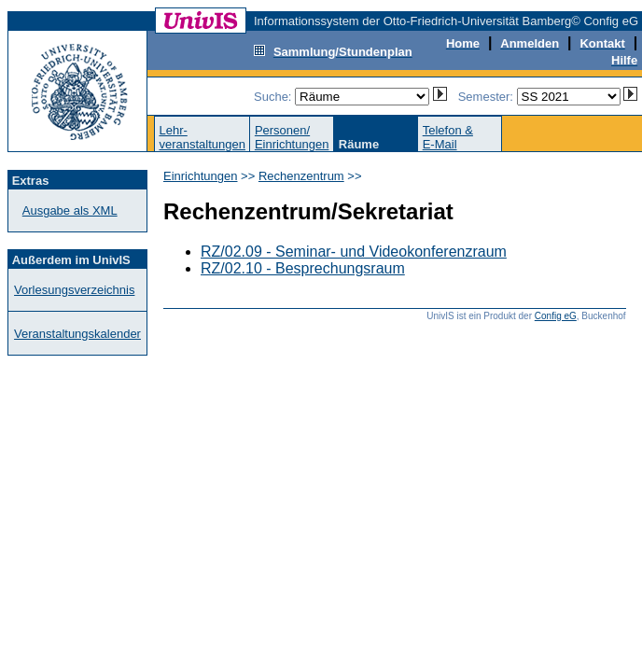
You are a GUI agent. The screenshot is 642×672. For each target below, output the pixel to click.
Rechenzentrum (301, 176)
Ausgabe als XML (70, 210)
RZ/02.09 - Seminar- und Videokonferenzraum (354, 252)
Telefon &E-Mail (448, 137)
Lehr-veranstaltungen (202, 137)
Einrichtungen (201, 176)
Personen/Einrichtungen (292, 137)
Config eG (556, 316)
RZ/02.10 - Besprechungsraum (303, 268)
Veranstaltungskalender (77, 334)
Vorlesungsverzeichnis (74, 290)
